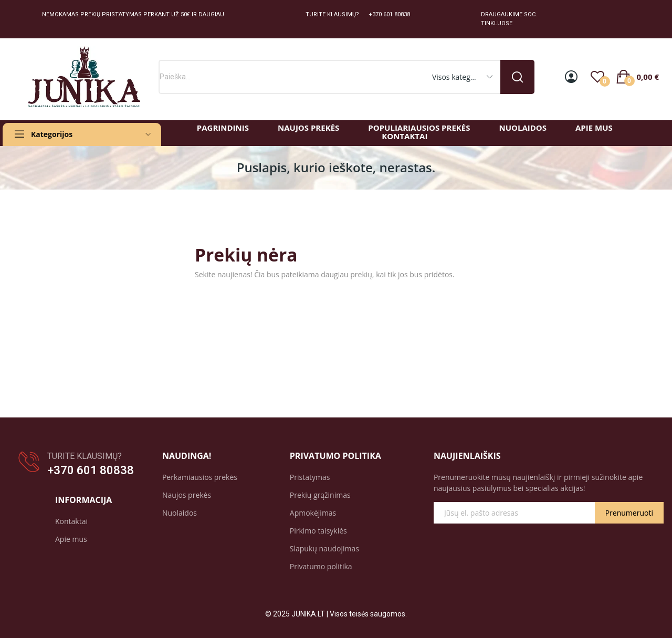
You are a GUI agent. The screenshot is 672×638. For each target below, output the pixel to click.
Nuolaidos (180, 513)
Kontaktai (71, 521)
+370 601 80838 (91, 470)
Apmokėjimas (313, 513)
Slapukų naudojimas (324, 548)
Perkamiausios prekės (200, 477)
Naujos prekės (187, 495)
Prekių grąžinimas (320, 495)
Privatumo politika (321, 566)
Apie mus (71, 539)
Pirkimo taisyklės (318, 531)
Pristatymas (310, 477)
